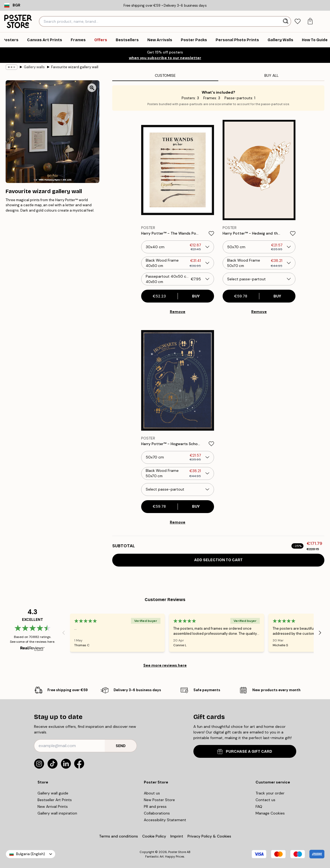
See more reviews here (165, 665)
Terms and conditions (119, 836)
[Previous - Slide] (63, 633)
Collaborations (157, 813)
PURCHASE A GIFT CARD (245, 752)
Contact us (265, 800)
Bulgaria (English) (31, 854)
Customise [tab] (165, 75)
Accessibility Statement (165, 820)
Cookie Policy (154, 836)
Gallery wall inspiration (57, 813)
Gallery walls (34, 67)
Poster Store (177, 852)
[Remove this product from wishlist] (211, 234)
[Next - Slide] (320, 633)
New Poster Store (159, 800)
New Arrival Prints (53, 806)
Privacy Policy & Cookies (209, 836)
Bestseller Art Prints (55, 800)
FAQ (259, 806)
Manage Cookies (270, 813)
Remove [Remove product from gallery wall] (178, 312)
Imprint (177, 836)
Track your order (270, 793)
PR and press (155, 806)
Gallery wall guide (53, 793)
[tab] (298, 22)
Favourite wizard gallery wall (75, 67)
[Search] (286, 21)
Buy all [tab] (271, 75)
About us (152, 793)
